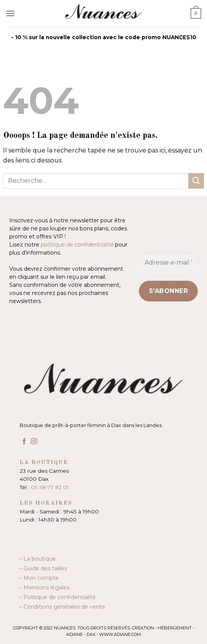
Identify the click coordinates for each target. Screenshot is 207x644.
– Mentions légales (44, 588)
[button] (10, 13)
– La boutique (38, 559)
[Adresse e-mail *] (168, 263)
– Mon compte (39, 578)
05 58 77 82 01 (50, 487)
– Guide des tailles (43, 568)
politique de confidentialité (77, 245)
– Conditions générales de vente (62, 607)
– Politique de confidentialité (58, 597)
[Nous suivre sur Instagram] (34, 442)
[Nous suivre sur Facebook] (24, 442)
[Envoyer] (196, 181)
